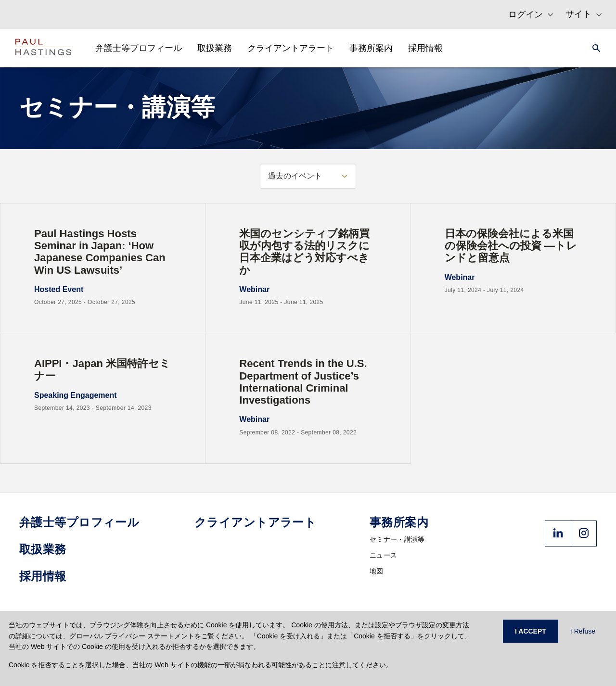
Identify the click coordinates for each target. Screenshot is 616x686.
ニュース (383, 555)
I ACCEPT (531, 631)
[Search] (593, 48)
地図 (377, 571)
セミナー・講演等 (397, 539)
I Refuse (583, 631)
